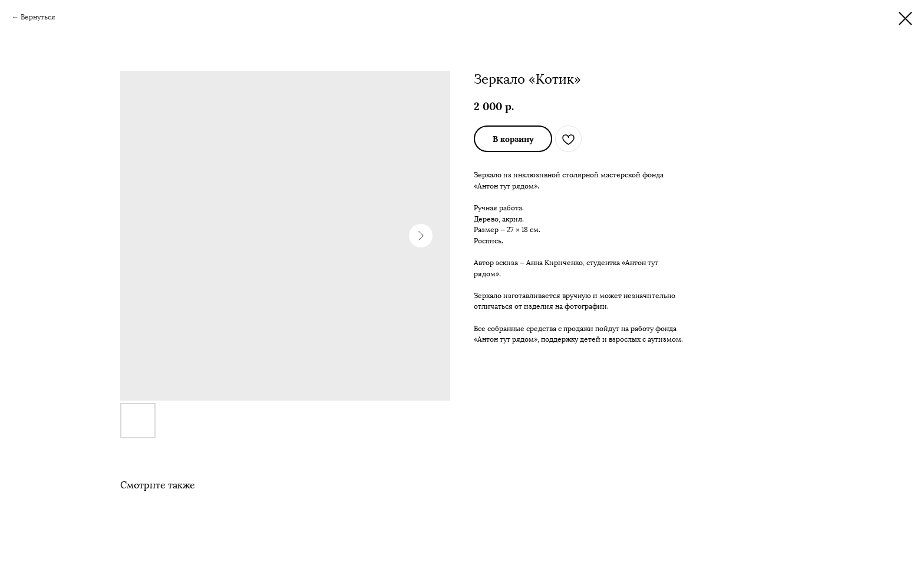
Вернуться (38, 17)
